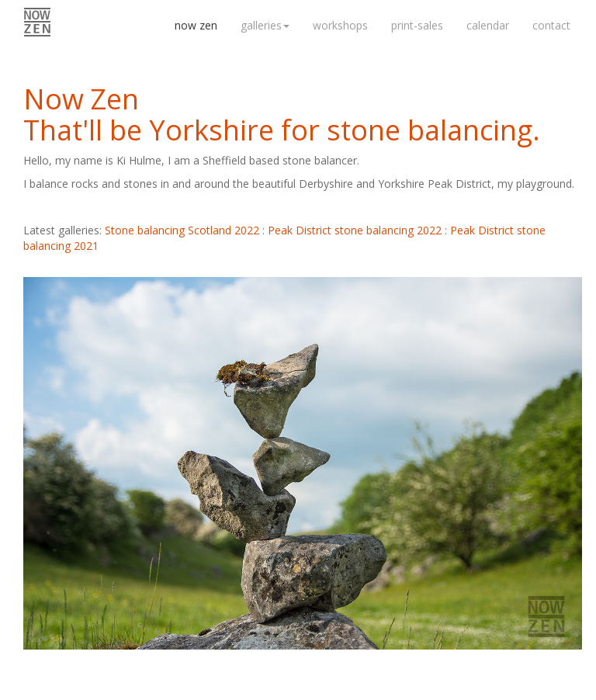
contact (551, 25)
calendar (488, 25)
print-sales (417, 25)
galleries (265, 25)
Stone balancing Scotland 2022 (182, 230)
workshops (340, 25)
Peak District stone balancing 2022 (355, 230)
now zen (196, 25)
